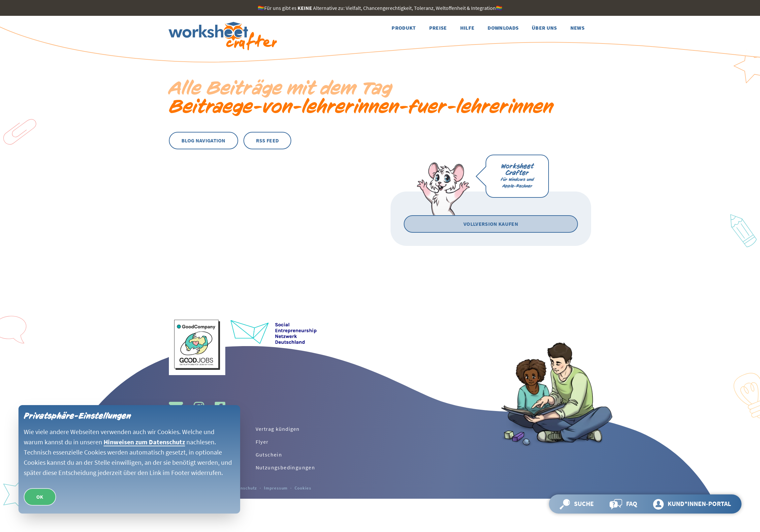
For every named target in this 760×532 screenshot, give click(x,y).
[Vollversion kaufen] (491, 224)
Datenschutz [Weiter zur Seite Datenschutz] (244, 488)
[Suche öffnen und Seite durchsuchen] (577, 504)
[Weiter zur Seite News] (577, 28)
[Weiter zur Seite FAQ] (623, 504)
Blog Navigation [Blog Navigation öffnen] (204, 140)
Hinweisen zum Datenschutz (144, 442)
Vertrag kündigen (278, 429)
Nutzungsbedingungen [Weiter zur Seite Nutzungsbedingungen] (285, 467)
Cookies (303, 488)
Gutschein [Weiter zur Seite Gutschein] (269, 455)
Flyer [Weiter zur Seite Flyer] (262, 442)
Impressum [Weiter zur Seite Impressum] (276, 488)
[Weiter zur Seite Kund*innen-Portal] (692, 504)
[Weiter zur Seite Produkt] (404, 28)
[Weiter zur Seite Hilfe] (467, 28)
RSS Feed (268, 140)
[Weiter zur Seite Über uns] (544, 28)
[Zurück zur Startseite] (222, 36)
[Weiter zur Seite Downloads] (503, 28)
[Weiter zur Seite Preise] (438, 28)
